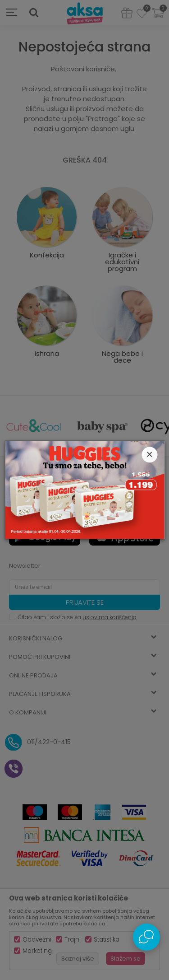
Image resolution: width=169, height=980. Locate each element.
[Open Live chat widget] (146, 937)
